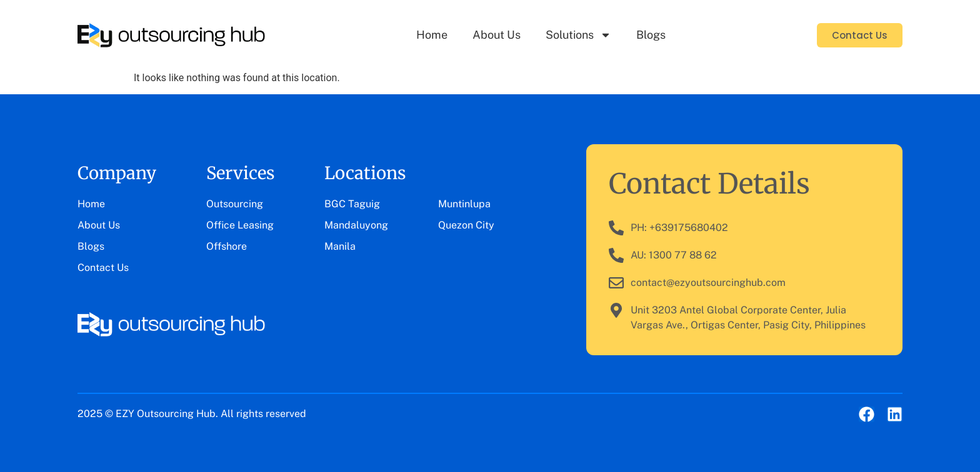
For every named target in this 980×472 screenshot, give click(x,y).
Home (432, 35)
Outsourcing (235, 204)
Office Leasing (240, 225)
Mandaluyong (356, 225)
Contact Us (103, 268)
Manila (340, 246)
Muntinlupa (464, 204)
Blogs (651, 35)
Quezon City (466, 225)
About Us (497, 35)
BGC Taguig (352, 204)
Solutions (578, 35)
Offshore (227, 246)
